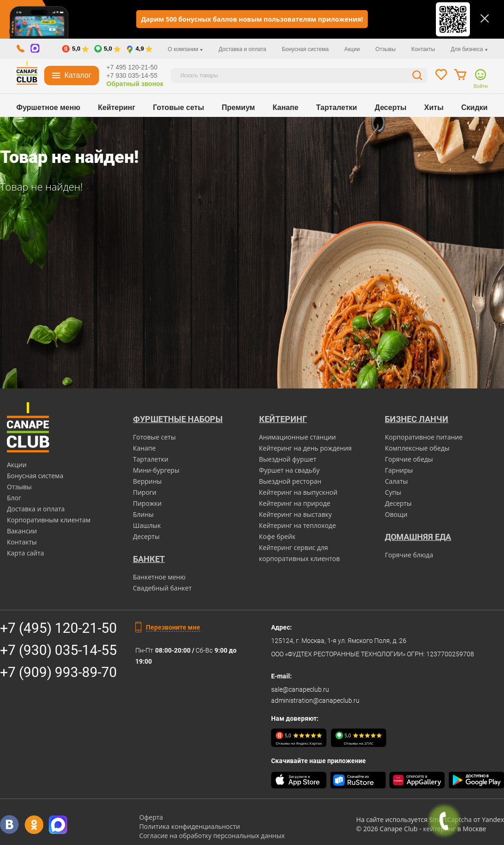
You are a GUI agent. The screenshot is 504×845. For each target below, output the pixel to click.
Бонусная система (305, 49)
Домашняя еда (418, 537)
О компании (186, 49)
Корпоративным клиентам (49, 520)
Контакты (423, 49)
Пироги (145, 492)
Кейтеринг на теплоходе (298, 525)
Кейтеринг (117, 107)
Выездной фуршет (288, 459)
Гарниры (399, 470)
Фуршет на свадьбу (290, 470)
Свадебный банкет (162, 588)
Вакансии (22, 531)
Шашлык (147, 525)
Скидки (474, 107)
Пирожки (148, 503)
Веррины (148, 481)
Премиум (238, 107)
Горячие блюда (409, 555)
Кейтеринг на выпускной (298, 492)
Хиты (434, 107)
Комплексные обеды (417, 448)
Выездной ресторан (290, 481)
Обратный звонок (135, 84)
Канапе (285, 107)
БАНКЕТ (149, 559)
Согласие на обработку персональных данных (212, 836)
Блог (14, 498)
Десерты (391, 107)
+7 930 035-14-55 (132, 75)
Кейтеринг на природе (295, 503)
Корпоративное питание (424, 437)
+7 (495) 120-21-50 (58, 628)
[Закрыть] (485, 18)
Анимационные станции (298, 437)
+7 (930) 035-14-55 (58, 650)
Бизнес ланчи (417, 419)
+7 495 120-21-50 (132, 67)
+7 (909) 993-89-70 (58, 672)
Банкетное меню (159, 577)
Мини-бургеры (156, 470)
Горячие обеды (409, 459)
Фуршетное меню (49, 107)
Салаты (396, 481)
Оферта (151, 817)
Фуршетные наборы (178, 419)
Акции (352, 49)
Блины (143, 514)
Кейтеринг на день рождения (305, 448)
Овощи (396, 514)
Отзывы (386, 49)
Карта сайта (26, 553)
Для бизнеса (469, 49)
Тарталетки (337, 107)
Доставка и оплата (243, 49)
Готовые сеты (178, 107)
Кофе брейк (277, 536)
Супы (393, 492)
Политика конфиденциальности (189, 826)
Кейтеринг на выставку (295, 514)
